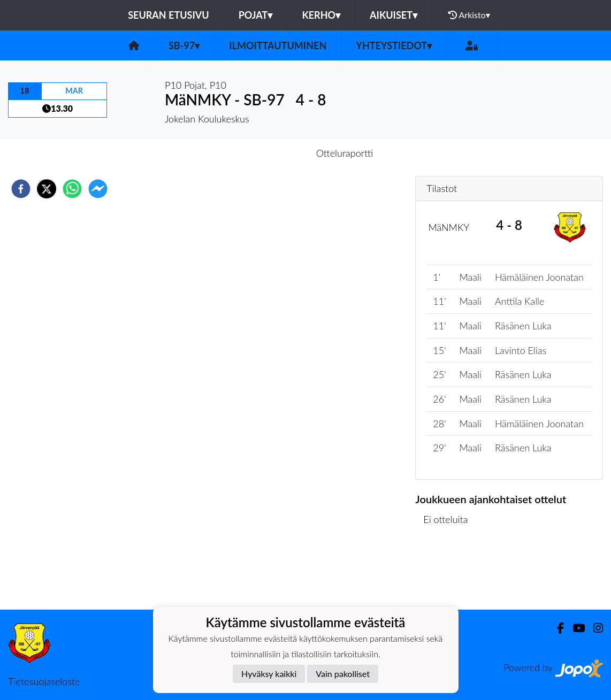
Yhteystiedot (394, 45)
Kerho (321, 15)
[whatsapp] (72, 189)
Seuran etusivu (169, 15)
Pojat (256, 15)
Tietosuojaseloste (44, 681)
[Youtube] (574, 628)
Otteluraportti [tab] (345, 153)
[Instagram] (594, 628)
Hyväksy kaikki (269, 674)
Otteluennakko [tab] (269, 153)
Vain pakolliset (343, 674)
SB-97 (184, 45)
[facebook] (21, 189)
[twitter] (47, 189)
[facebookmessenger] (98, 189)
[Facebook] (556, 628)
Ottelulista (450, 574)
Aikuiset (394, 15)
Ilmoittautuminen (278, 45)
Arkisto (469, 15)
